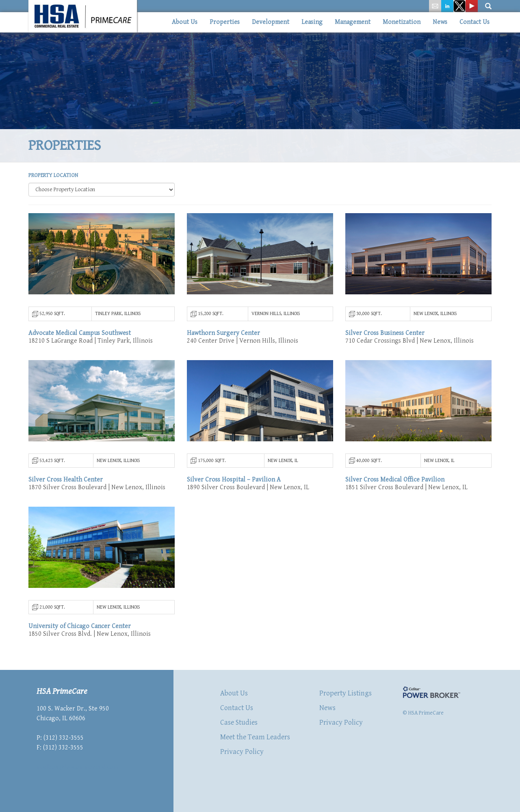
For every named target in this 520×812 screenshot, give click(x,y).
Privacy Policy (242, 752)
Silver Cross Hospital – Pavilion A (234, 480)
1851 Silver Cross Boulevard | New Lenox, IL (406, 487)
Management (353, 22)
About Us (185, 22)
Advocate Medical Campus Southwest (80, 333)
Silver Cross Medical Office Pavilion (395, 480)
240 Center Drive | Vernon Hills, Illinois (243, 341)
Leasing (312, 22)
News (440, 22)
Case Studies (239, 722)
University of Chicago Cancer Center (80, 626)
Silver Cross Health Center (66, 480)
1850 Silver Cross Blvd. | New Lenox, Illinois (90, 634)
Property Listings (346, 693)
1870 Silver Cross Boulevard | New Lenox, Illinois (97, 487)
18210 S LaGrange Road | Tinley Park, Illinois (91, 341)
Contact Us (474, 22)
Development (271, 22)
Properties (225, 22)
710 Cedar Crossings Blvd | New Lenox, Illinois (409, 341)
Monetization (402, 22)
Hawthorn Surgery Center (223, 333)
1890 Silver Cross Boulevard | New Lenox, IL (248, 487)
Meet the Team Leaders (255, 737)
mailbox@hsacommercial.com (77, 767)
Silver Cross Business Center (385, 333)
